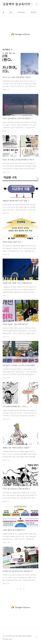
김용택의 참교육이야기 (18, 4)
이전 (17, 589)
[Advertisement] (20, 34)
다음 (24, 589)
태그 (11, 12)
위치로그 (34, 12)
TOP (37, 637)
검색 (32, 4)
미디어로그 (22, 12)
